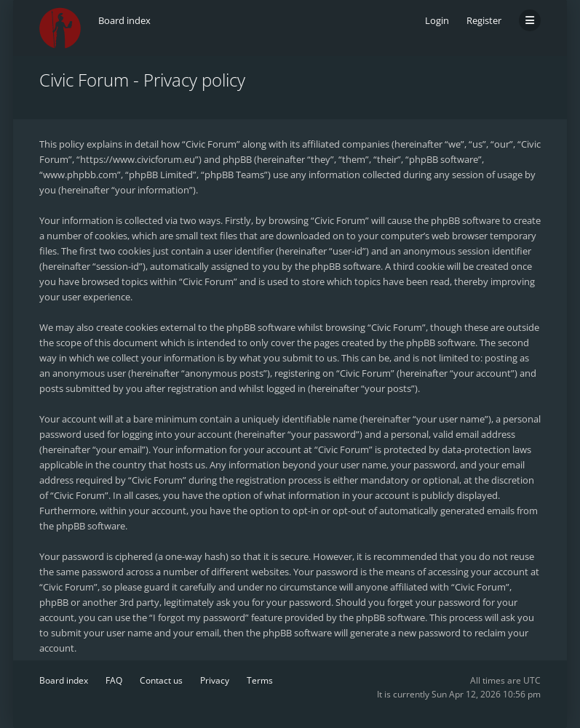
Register (484, 20)
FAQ (114, 680)
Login (437, 20)
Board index (64, 680)
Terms (260, 680)
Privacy (215, 680)
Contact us (161, 680)
